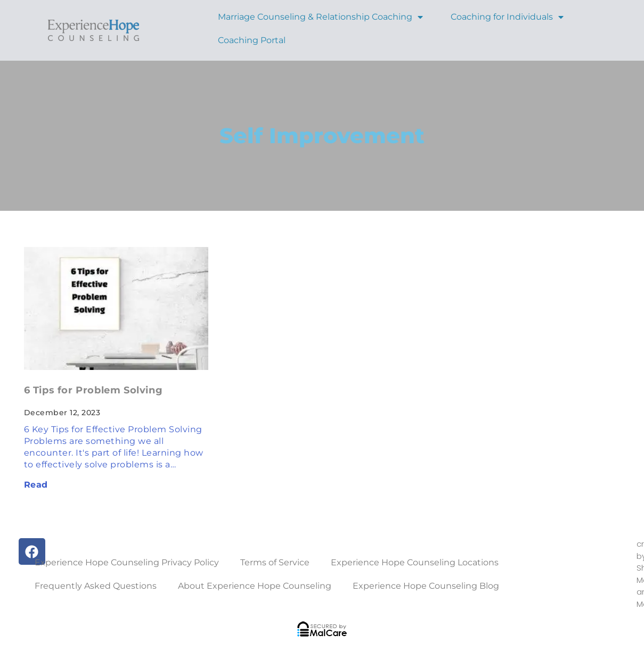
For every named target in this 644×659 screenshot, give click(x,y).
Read (36, 485)
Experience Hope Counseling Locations (415, 562)
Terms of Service (275, 562)
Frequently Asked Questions (96, 586)
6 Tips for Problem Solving (93, 390)
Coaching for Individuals (507, 17)
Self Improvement (322, 135)
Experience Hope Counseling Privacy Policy (127, 562)
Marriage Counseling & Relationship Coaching (320, 17)
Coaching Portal (252, 40)
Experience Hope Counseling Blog (426, 586)
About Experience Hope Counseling (255, 586)
